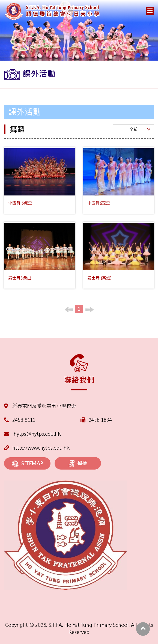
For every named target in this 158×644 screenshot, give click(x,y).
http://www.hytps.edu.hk (37, 448)
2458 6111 (24, 420)
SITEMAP (27, 464)
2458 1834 (100, 420)
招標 (78, 464)
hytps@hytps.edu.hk (32, 434)
